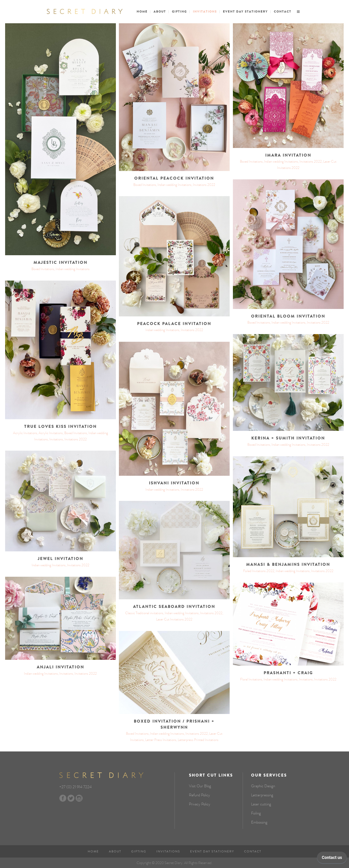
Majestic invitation (60, 263)
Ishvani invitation (174, 483)
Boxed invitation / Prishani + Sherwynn (174, 724)
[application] (332, 859)
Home (93, 851)
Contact (253, 851)
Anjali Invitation (60, 667)
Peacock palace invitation (174, 324)
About (115, 851)
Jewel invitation (60, 559)
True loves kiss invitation (60, 427)
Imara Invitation (288, 155)
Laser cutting (261, 804)
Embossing (259, 822)
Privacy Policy (200, 804)
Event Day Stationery (212, 851)
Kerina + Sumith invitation (288, 438)
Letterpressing (262, 795)
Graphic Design (263, 786)
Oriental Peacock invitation (174, 178)
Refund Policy (200, 795)
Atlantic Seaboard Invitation (174, 607)
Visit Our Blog (200, 786)
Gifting (139, 851)
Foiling (256, 813)
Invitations (168, 851)
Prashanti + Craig (288, 673)
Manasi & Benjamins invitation (288, 565)
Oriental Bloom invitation (288, 316)
